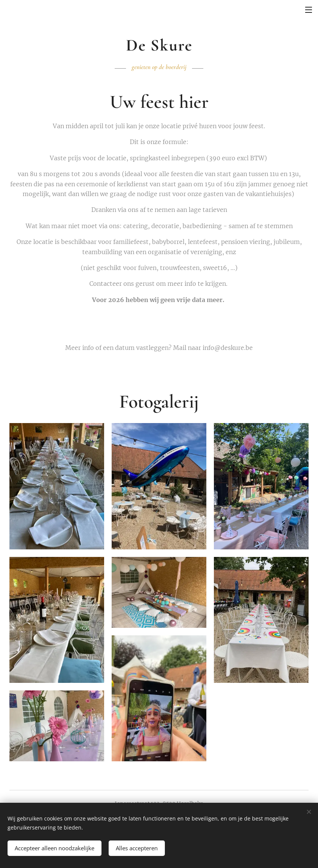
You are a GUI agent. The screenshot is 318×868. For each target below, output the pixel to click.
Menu (309, 10)
